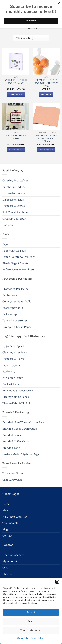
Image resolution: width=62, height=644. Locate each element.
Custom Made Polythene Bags (21, 454)
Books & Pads (11, 384)
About (6, 510)
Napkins (8, 225)
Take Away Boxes (13, 473)
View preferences (31, 630)
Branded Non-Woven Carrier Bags (23, 422)
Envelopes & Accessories (18, 391)
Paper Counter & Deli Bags (19, 257)
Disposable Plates (13, 200)
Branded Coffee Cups (16, 441)
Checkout (9, 574)
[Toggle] (58, 473)
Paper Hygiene (12, 365)
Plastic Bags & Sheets (15, 263)
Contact (7, 536)
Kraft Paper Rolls (13, 308)
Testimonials (10, 523)
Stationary (9, 371)
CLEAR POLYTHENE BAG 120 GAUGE (16, 82)
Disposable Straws (14, 206)
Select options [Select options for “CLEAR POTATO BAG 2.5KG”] (16, 150)
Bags (5, 244)
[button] (57, 582)
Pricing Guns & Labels (16, 397)
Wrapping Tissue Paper (17, 327)
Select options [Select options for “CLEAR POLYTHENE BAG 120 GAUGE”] (16, 94)
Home (6, 504)
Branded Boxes (12, 435)
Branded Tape (11, 448)
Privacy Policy (37, 638)
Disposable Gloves (13, 359)
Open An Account (13, 555)
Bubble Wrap (10, 295)
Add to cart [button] (46, 94)
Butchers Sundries (14, 187)
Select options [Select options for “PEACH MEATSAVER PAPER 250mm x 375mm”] (46, 150)
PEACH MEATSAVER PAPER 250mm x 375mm (46, 138)
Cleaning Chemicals (15, 352)
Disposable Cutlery (14, 193)
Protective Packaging (16, 289)
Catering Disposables (15, 180)
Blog (5, 529)
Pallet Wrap (10, 314)
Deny (31, 621)
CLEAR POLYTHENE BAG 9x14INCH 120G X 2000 (46, 83)
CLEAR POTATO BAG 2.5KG (16, 137)
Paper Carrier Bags (14, 251)
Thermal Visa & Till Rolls (17, 403)
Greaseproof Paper (14, 219)
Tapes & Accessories (15, 320)
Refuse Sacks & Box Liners (18, 269)
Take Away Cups (12, 480)
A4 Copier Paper (13, 378)
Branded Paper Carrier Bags (20, 429)
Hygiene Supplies (13, 346)
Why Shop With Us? (15, 517)
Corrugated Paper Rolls (17, 301)
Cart (5, 568)
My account (10, 561)
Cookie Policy (23, 638)
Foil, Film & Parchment (16, 212)
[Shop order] (31, 38)
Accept (31, 612)
